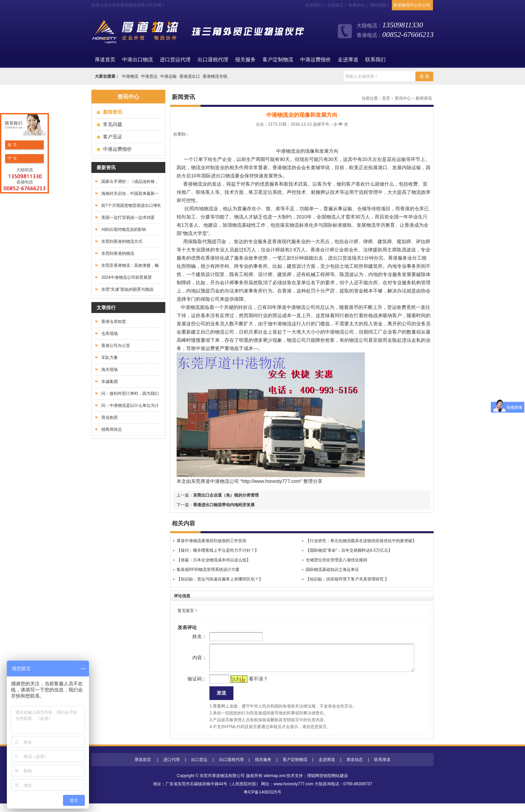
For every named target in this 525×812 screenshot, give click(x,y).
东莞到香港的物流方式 (122, 241)
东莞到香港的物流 (118, 253)
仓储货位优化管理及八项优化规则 (336, 560)
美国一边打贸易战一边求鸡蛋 (128, 217)
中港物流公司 (225, 481)
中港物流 (130, 76)
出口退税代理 (213, 60)
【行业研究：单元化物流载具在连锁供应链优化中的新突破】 (361, 541)
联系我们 (314, 5)
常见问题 (113, 124)
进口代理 (171, 768)
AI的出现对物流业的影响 (124, 229)
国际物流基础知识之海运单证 (332, 570)
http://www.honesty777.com (271, 481)
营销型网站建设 (334, 784)
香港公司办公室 (116, 346)
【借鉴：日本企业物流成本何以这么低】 (214, 560)
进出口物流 (223, 176)
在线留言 (335, 5)
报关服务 (245, 60)
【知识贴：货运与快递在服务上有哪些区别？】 (220, 579)
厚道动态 (355, 768)
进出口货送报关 (345, 258)
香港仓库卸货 (114, 322)
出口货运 (199, 768)
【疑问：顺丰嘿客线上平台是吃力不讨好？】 (218, 550)
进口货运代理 (175, 60)
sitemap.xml (274, 784)
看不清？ (247, 686)
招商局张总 (112, 429)
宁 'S (11, 159)
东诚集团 (110, 382)
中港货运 (149, 76)
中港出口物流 (138, 60)
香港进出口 (190, 76)
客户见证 (113, 137)
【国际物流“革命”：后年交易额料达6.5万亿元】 (349, 550)
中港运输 (168, 76)
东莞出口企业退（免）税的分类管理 (226, 495)
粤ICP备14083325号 (262, 801)
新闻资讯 (424, 98)
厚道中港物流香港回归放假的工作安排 (212, 541)
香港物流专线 (215, 76)
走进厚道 (348, 60)
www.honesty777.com (293, 792)
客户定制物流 (278, 60)
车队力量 (110, 358)
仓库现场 (110, 334)
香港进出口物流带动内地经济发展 (224, 505)
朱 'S (11, 145)
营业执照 (110, 417)
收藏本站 (357, 5)
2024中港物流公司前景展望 (126, 277)
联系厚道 (382, 768)
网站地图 (378, 5)
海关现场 (110, 370)
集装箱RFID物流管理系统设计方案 (208, 570)
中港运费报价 (316, 60)
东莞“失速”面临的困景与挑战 (127, 289)
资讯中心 (403, 98)
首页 (105, 60)
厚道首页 (143, 768)
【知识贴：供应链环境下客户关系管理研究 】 (347, 579)
